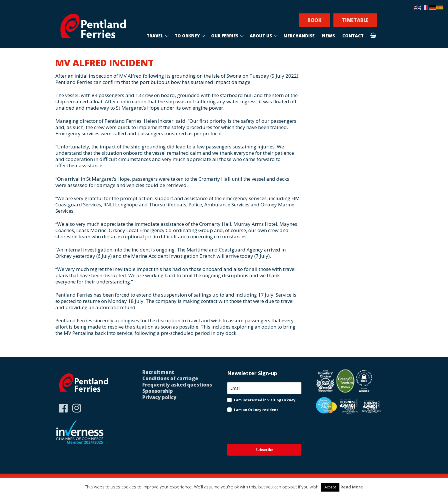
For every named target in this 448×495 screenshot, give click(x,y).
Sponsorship (158, 391)
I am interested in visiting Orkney (265, 400)
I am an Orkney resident (256, 410)
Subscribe (264, 450)
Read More (352, 487)
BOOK (314, 20)
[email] (264, 388)
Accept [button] (330, 487)
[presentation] (264, 429)
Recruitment (158, 372)
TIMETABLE (355, 20)
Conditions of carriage (170, 378)
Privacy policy (159, 397)
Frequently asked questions (177, 385)
